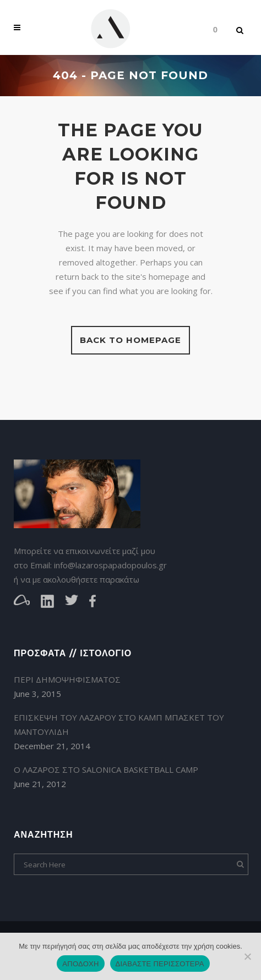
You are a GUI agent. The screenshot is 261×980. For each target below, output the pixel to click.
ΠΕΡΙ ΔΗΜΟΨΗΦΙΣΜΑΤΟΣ (67, 679)
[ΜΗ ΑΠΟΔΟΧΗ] (247, 956)
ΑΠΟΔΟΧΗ (80, 964)
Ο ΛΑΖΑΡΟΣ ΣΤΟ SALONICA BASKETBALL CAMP (106, 769)
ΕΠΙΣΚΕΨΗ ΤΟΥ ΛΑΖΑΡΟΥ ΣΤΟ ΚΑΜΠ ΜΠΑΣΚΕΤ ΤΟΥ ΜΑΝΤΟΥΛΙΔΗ (119, 724)
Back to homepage (130, 340)
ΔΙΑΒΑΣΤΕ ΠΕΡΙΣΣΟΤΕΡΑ (160, 964)
